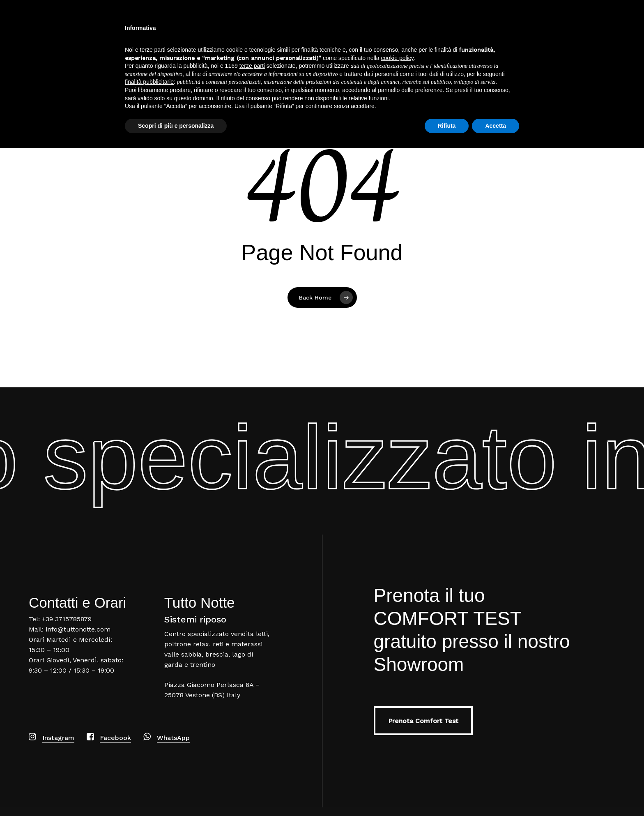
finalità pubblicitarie (149, 750)
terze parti (252, 734)
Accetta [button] (496, 793)
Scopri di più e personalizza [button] (176, 793)
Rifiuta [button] (447, 793)
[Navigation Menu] (626, 30)
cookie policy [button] (397, 726)
